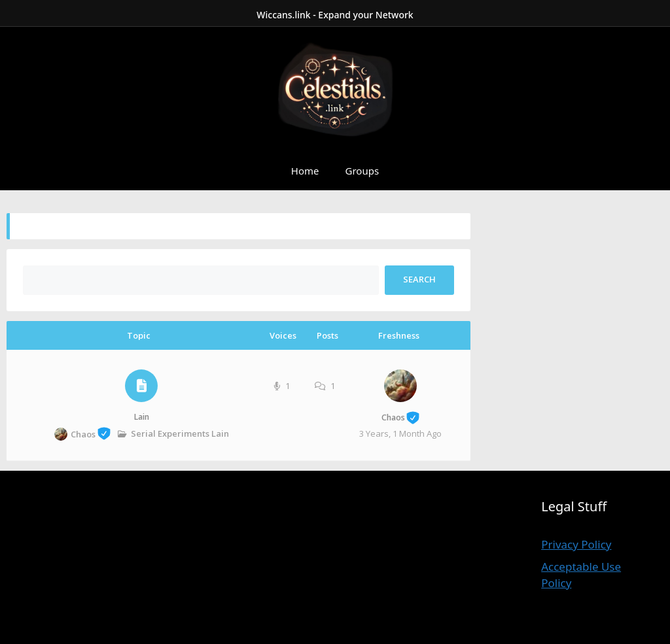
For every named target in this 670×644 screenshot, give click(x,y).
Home (305, 171)
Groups (362, 171)
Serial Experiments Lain (180, 433)
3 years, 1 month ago (400, 433)
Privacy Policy (576, 544)
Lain (142, 417)
